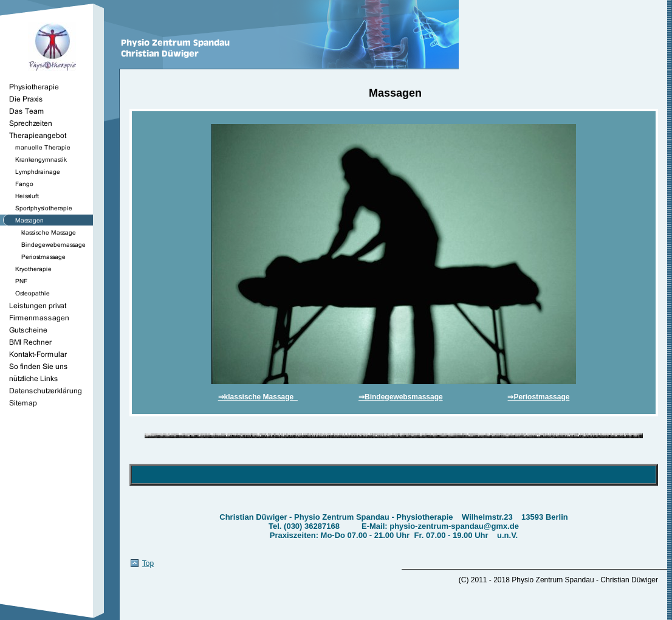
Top (148, 563)
